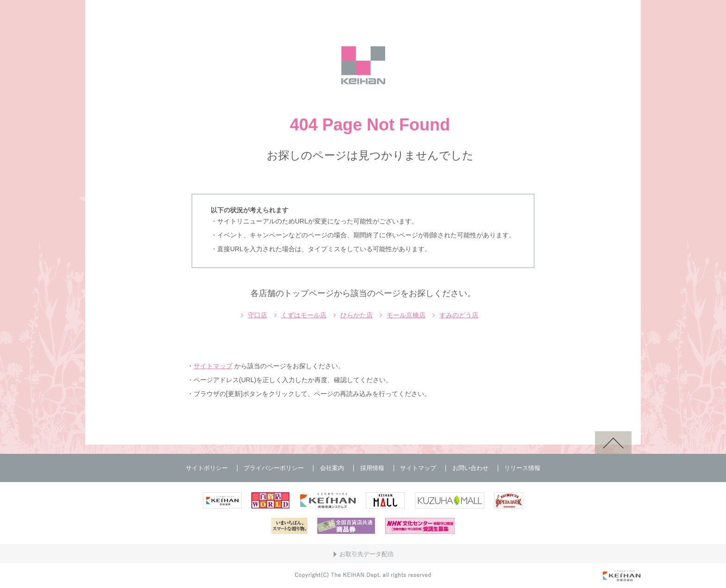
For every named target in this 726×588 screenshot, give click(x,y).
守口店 (257, 315)
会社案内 (332, 468)
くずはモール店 (304, 315)
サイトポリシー (207, 468)
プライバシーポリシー (274, 468)
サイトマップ (213, 366)
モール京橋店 (406, 315)
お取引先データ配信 (366, 554)
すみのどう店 (459, 315)
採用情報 (372, 468)
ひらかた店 (357, 315)
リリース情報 (522, 468)
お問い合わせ (470, 468)
